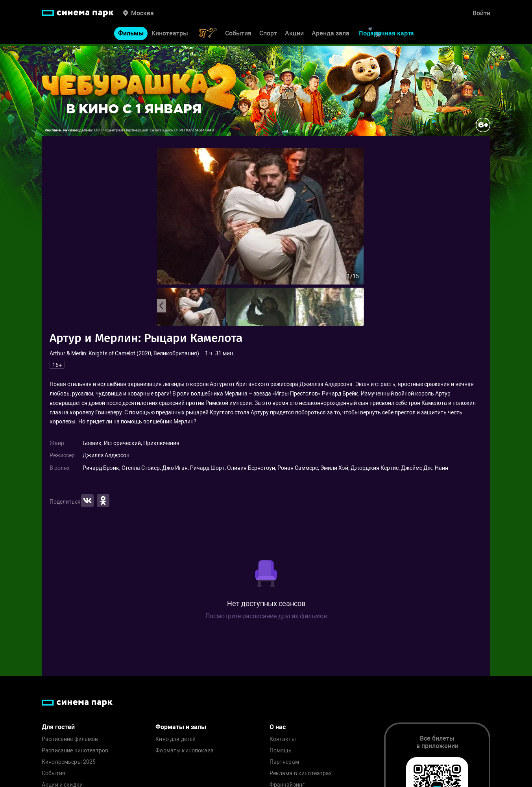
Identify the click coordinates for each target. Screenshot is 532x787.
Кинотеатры (170, 34)
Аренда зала (331, 34)
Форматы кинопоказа (185, 751)
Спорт (268, 34)
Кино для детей (175, 739)
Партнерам (284, 762)
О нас (278, 727)
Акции (294, 34)
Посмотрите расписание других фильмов (266, 616)
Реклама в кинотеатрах (301, 773)
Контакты (283, 739)
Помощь (281, 751)
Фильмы (131, 34)
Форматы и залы (181, 727)
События (238, 34)
